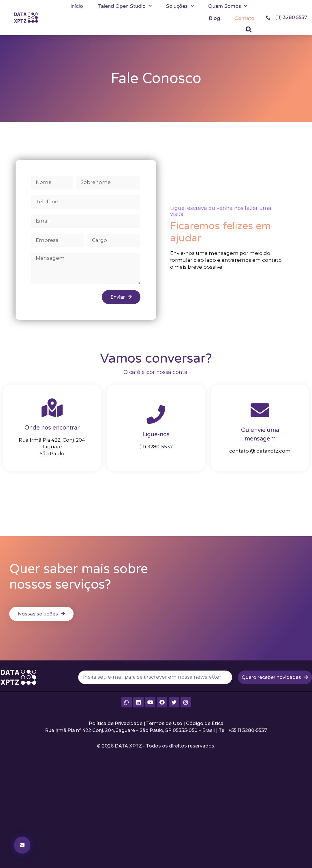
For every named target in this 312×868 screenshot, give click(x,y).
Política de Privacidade (116, 723)
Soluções (180, 6)
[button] (249, 30)
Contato (244, 18)
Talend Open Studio (125, 6)
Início (77, 6)
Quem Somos (228, 6)
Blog (214, 18)
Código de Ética (205, 723)
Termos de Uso (164, 723)
